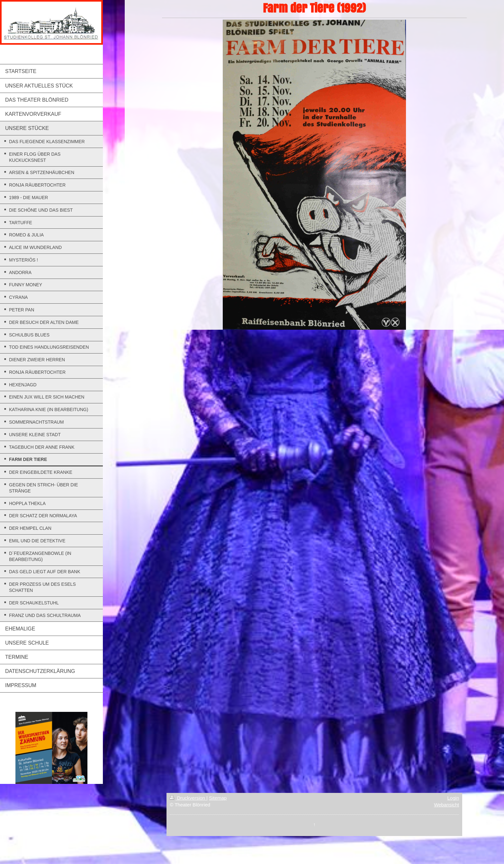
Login (453, 798)
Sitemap (218, 798)
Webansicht (446, 805)
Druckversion (188, 798)
